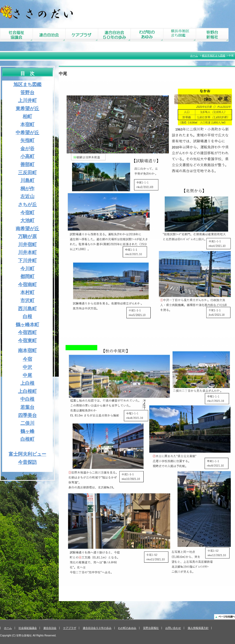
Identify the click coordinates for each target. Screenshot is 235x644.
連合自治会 (50, 628)
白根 (27, 317)
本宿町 (27, 125)
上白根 (27, 383)
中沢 (27, 367)
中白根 (27, 399)
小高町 (27, 156)
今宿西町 (27, 332)
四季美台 (27, 415)
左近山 (27, 196)
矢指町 (27, 140)
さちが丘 (27, 205)
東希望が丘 (27, 109)
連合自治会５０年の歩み (97, 628)
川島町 (27, 180)
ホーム (194, 56)
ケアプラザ (70, 628)
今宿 (27, 359)
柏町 (27, 116)
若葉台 (27, 407)
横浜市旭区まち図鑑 (214, 56)
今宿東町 (27, 341)
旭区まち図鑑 (27, 84)
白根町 (27, 439)
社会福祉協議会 (28, 628)
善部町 (27, 165)
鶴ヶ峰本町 (27, 325)
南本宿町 (27, 351)
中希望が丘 (27, 133)
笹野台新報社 (151, 628)
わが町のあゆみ (127, 628)
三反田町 (27, 173)
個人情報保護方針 (198, 628)
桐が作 (27, 189)
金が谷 (27, 149)
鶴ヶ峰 (27, 431)
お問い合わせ (173, 628)
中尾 (27, 375)
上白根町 (27, 391)
